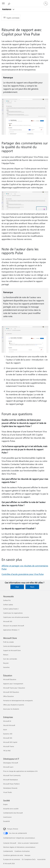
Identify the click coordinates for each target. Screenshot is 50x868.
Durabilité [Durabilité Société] (6, 821)
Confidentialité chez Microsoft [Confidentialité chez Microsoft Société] (13, 813)
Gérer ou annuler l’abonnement (28, 843)
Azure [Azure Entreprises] (5, 730)
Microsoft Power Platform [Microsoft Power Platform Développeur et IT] (11, 784)
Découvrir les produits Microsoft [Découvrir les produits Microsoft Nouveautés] (14, 626)
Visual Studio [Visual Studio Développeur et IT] (7, 792)
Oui (17, 587)
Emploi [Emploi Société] (5, 804)
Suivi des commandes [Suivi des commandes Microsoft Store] (10, 659)
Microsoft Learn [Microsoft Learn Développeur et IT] (8, 767)
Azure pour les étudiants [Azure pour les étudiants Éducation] (11, 709)
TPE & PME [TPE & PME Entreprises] (7, 751)
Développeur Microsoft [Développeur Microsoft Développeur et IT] (11, 763)
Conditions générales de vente (13, 855)
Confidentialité (8, 851)
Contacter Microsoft (10, 843)
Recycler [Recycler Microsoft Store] (6, 663)
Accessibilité (41, 859)
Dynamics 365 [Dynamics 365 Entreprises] (8, 734)
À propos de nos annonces (12, 859)
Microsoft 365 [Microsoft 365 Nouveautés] (8, 621)
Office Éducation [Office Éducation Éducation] (8, 696)
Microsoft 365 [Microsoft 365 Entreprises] (8, 738)
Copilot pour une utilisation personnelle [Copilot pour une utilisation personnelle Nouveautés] (16, 617)
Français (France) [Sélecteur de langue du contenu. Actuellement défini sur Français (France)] (13, 829)
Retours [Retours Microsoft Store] (6, 655)
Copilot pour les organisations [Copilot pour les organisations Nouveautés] (13, 613)
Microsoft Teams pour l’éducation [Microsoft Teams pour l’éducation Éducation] (14, 688)
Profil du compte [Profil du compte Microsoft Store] (8, 642)
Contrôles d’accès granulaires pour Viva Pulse (23, 574)
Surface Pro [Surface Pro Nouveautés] (7, 600)
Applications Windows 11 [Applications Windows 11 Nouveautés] (11, 630)
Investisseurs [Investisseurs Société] (7, 817)
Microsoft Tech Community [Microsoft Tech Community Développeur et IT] (12, 775)
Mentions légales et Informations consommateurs (19, 847)
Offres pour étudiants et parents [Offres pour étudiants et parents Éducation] (14, 705)
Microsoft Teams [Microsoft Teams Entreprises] (9, 746)
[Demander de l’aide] (9, 3)
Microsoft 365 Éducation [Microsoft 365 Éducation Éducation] (11, 692)
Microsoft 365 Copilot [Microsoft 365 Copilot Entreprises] (10, 742)
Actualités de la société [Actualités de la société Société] (11, 809)
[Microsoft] (25, 2)
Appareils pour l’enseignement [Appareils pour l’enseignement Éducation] (13, 684)
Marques (28, 855)
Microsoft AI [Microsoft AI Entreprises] (7, 721)
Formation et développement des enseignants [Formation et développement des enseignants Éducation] (18, 701)
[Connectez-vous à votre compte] (46, 4)
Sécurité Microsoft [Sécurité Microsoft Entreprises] (9, 725)
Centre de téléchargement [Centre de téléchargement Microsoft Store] (12, 646)
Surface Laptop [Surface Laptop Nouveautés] (8, 605)
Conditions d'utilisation (22, 851)
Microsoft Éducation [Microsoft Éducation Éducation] (10, 679)
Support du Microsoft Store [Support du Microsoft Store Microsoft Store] (12, 650)
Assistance (7, 9)
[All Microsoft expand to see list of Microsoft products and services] (3, 4)
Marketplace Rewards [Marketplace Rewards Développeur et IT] (10, 788)
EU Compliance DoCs (29, 859)
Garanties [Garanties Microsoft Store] (6, 667)
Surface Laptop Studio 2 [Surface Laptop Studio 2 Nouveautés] (11, 609)
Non (32, 587)
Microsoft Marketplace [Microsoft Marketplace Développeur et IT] (11, 780)
